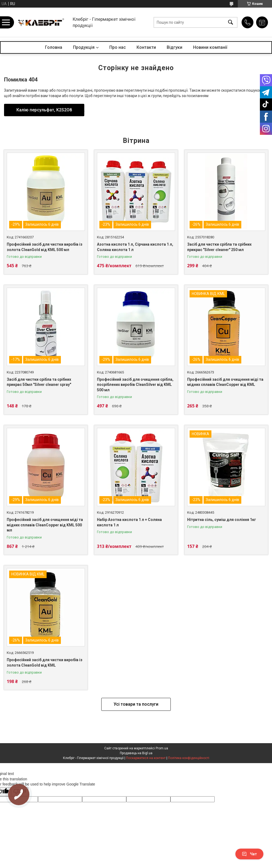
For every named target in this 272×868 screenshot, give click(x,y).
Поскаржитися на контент (146, 758)
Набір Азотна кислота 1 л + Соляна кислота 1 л (129, 522)
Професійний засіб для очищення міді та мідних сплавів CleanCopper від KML (225, 382)
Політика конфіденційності (189, 758)
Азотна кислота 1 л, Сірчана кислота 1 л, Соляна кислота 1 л (135, 247)
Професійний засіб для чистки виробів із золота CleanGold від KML (45, 663)
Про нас (118, 47)
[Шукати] (231, 22)
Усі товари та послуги (136, 704)
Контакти (146, 47)
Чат (249, 854)
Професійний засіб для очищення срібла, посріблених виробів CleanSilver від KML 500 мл (135, 385)
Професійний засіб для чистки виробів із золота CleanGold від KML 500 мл (45, 247)
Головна (54, 47)
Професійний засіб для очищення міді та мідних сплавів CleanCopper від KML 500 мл (45, 525)
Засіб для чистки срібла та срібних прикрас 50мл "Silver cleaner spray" (39, 382)
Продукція (84, 47)
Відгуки (175, 47)
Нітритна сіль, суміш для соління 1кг (222, 520)
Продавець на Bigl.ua (136, 753)
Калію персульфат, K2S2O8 (44, 110)
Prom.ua (162, 748)
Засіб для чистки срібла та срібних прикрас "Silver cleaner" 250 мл (219, 247)
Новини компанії (210, 47)
